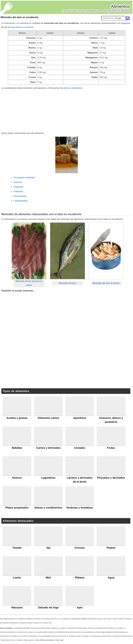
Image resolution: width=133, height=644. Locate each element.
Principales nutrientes (24, 178)
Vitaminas (18, 187)
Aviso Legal (59, 640)
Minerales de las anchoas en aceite (29, 283)
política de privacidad (47, 640)
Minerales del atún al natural (106, 283)
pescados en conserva (22, 27)
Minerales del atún (68, 283)
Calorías (18, 182)
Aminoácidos (20, 196)
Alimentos (120, 6)
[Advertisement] (66, 110)
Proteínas (18, 191)
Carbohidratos (21, 201)
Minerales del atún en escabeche (20, 17)
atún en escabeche (73, 88)
